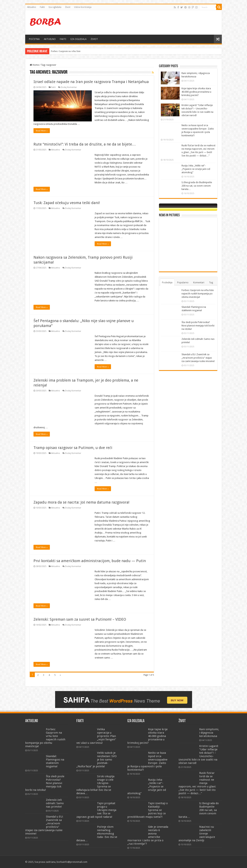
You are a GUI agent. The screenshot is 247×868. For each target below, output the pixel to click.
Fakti (42, 7)
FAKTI (63, 39)
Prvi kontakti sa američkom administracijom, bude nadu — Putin (90, 561)
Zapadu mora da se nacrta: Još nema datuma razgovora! (81, 502)
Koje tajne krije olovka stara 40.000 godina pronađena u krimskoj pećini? (196, 92)
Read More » (42, 131)
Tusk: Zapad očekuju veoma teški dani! (67, 203)
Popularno (183, 282)
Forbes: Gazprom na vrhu (63, 51)
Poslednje (167, 282)
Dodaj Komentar (69, 87)
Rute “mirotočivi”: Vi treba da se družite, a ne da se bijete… (85, 144)
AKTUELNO (50, 39)
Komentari (199, 282)
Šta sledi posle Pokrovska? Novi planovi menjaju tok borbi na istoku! (198, 326)
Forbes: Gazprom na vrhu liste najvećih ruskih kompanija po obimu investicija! (198, 294)
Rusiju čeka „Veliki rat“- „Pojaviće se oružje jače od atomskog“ (196, 169)
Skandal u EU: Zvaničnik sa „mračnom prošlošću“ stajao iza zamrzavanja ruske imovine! (198, 358)
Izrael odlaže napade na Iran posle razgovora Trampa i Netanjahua (91, 82)
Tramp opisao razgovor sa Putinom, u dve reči (73, 448)
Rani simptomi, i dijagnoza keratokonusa (209, 733)
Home (34, 65)
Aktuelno (32, 7)
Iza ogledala (55, 7)
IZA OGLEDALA (78, 39)
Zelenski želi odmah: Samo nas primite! (55, 803)
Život (68, 7)
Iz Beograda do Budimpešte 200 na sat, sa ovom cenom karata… (197, 186)
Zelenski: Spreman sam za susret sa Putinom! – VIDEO (80, 619)
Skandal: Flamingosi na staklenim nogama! (55, 761)
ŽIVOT (94, 39)
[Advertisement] (150, 22)
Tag (211, 282)
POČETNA (34, 39)
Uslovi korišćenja (83, 7)
